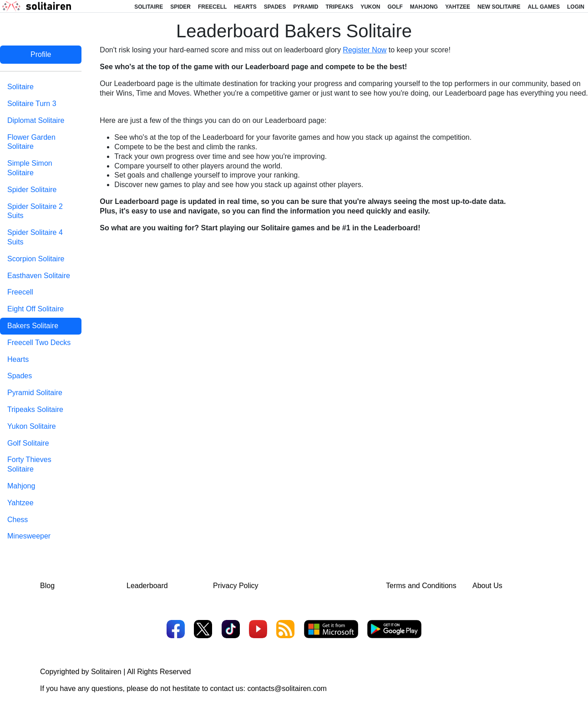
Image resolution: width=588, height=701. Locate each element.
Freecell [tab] (20, 292)
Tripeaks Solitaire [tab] (35, 409)
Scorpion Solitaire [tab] (36, 259)
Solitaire (149, 7)
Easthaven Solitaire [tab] (39, 276)
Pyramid (306, 7)
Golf (395, 7)
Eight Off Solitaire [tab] (35, 309)
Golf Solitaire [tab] (28, 443)
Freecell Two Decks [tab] (39, 343)
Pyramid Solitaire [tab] (35, 393)
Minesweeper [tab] (29, 536)
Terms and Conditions (421, 586)
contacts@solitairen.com (287, 688)
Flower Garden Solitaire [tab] (31, 142)
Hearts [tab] (18, 359)
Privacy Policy (236, 586)
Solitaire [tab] (20, 87)
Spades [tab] (20, 376)
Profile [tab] (41, 54)
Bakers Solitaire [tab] (33, 326)
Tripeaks (339, 7)
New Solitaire (499, 7)
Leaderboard (147, 586)
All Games (544, 7)
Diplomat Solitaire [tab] (36, 120)
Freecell (212, 7)
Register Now (365, 50)
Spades (275, 7)
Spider (180, 7)
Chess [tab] (18, 520)
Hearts (245, 7)
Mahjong (424, 7)
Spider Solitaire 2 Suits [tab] (35, 211)
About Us (487, 586)
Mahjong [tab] (21, 486)
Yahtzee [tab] (20, 503)
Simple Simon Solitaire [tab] (30, 168)
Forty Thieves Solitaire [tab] (29, 464)
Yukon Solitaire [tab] (32, 426)
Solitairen (106, 672)
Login (576, 7)
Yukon (370, 7)
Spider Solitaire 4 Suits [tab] (35, 237)
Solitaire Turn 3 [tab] (32, 104)
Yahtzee (458, 7)
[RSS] (285, 630)
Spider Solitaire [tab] (32, 190)
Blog (47, 586)
